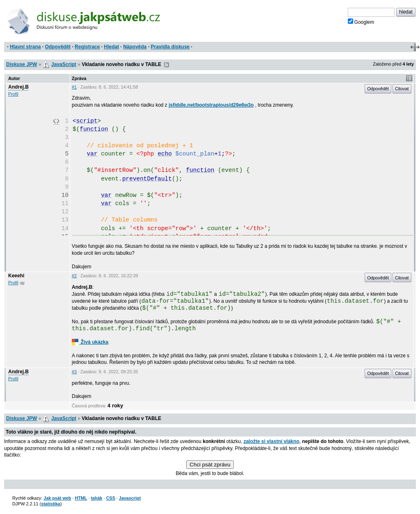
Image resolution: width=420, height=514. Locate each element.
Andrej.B (18, 87)
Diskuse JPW (22, 64)
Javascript (130, 498)
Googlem (361, 22)
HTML (81, 498)
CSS (111, 498)
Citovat (402, 89)
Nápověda (135, 47)
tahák (96, 498)
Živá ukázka (90, 342)
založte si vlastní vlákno (272, 441)
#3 (74, 372)
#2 (74, 276)
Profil (13, 94)
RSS (167, 65)
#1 (74, 87)
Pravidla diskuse (170, 47)
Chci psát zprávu (210, 465)
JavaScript (64, 64)
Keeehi (16, 276)
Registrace (87, 47)
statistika (51, 504)
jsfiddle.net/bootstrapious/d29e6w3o (211, 105)
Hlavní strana (25, 47)
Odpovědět (58, 47)
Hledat (111, 47)
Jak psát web (57, 498)
